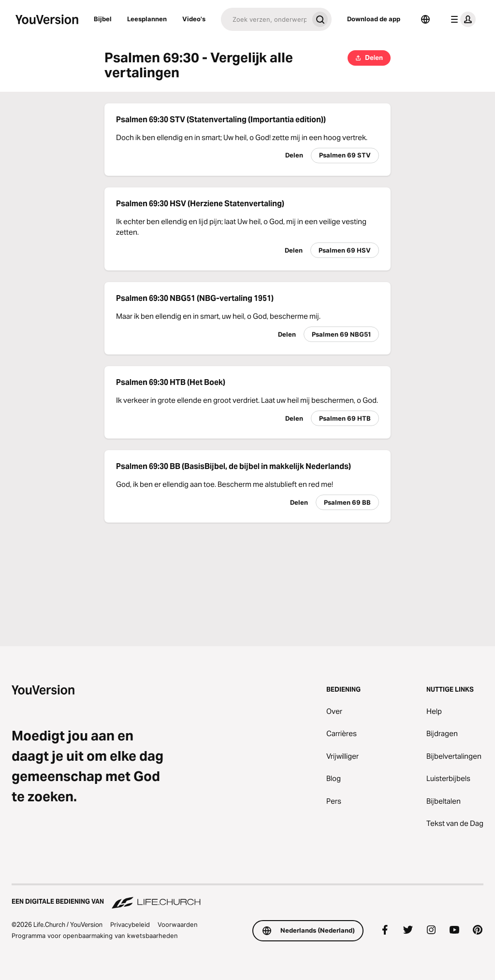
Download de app (374, 19)
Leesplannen (147, 19)
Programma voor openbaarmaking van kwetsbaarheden (95, 936)
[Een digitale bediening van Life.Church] (247, 897)
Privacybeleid (130, 924)
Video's (194, 19)
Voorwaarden (178, 924)
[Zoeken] (265, 19)
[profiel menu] (461, 19)
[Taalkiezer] (425, 19)
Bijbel (103, 19)
